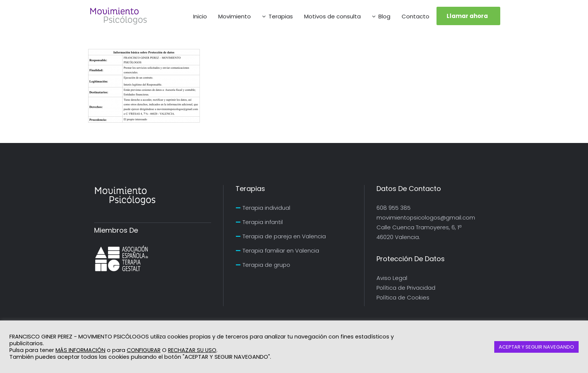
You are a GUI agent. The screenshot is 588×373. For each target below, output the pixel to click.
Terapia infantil (263, 222)
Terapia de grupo (266, 265)
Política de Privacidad (406, 288)
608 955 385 (394, 208)
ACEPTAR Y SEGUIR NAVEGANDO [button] (536, 347)
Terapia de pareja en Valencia (284, 236)
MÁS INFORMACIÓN (80, 350)
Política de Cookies (403, 297)
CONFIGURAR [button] (144, 350)
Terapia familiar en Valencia (281, 250)
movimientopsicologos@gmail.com (426, 217)
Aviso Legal (392, 278)
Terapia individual (266, 208)
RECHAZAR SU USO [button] (192, 350)
